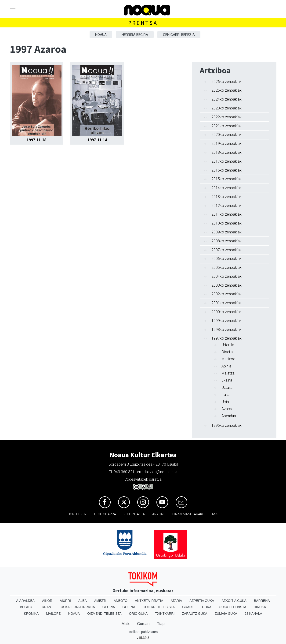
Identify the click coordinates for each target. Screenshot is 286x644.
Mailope (53, 614)
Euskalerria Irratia (77, 607)
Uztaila (227, 388)
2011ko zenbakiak (226, 214)
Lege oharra (105, 514)
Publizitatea (134, 514)
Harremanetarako (188, 514)
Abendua (229, 416)
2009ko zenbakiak (226, 232)
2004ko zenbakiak (226, 276)
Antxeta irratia (149, 601)
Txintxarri (165, 614)
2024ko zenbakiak (226, 99)
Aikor (47, 601)
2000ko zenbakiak (226, 312)
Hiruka (260, 607)
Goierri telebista (159, 607)
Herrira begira (135, 35)
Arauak (159, 514)
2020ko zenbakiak (226, 135)
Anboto (121, 601)
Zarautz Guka (195, 614)
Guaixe (188, 607)
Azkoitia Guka (234, 601)
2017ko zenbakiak (226, 161)
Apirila (226, 366)
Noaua (101, 35)
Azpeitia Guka (202, 601)
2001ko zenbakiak (226, 303)
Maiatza (228, 373)
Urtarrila (228, 345)
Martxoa (228, 359)
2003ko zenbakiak (226, 285)
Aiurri (65, 601)
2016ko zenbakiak (226, 170)
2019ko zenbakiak (226, 144)
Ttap (161, 624)
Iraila (225, 395)
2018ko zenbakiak (226, 152)
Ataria (176, 601)
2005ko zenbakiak (226, 268)
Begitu (26, 607)
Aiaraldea (25, 601)
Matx (125, 624)
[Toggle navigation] (13, 10)
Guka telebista (233, 607)
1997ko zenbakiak (226, 338)
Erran (45, 607)
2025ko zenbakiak (226, 90)
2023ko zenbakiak (226, 108)
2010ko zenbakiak (226, 223)
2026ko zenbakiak (226, 82)
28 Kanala (253, 614)
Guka (207, 607)
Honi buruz (77, 514)
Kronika (31, 614)
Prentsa (143, 23)
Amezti (100, 601)
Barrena (262, 601)
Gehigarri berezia (179, 35)
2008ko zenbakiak (226, 241)
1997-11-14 (97, 140)
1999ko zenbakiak (226, 321)
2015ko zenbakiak (226, 179)
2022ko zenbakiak (226, 117)
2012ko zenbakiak (226, 206)
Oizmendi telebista (104, 614)
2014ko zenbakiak (226, 188)
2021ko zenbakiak (226, 126)
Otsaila (227, 352)
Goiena (129, 607)
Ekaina (227, 380)
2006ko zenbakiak (226, 259)
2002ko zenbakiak (226, 294)
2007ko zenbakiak (226, 250)
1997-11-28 (36, 140)
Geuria (109, 607)
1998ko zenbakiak (226, 330)
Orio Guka (138, 614)
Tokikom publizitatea (143, 632)
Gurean (143, 624)
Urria (225, 402)
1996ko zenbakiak (226, 425)
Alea (83, 601)
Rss (215, 514)
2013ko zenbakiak (226, 197)
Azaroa (227, 409)
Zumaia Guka (226, 614)
